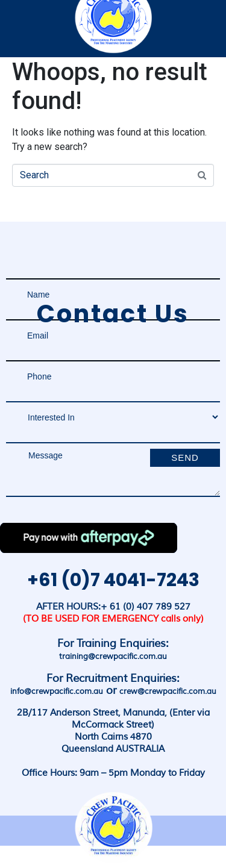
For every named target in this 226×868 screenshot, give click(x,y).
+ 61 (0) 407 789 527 (146, 607)
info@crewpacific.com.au (57, 692)
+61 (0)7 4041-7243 (113, 580)
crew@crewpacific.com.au (168, 692)
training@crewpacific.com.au (113, 657)
